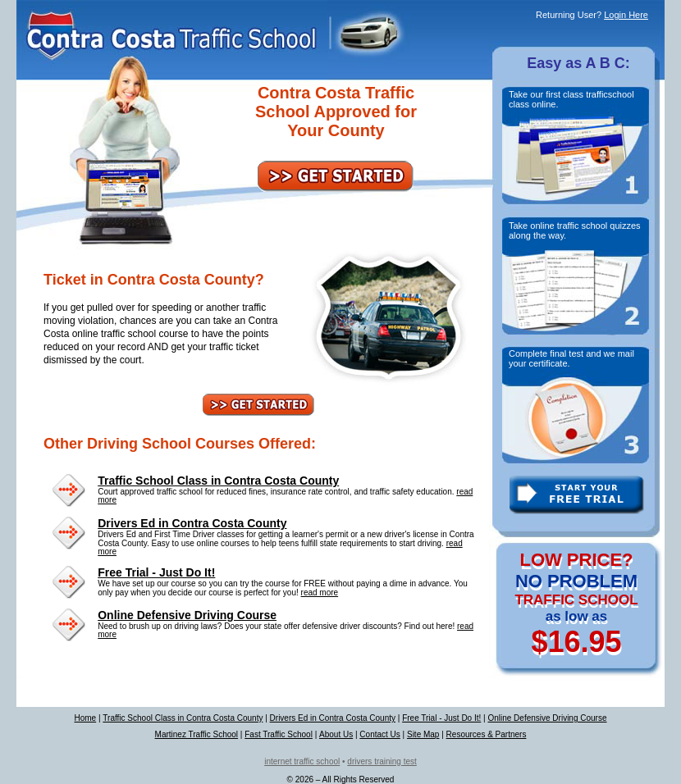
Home (85, 718)
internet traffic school (302, 761)
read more (320, 593)
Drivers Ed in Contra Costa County (192, 523)
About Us (336, 734)
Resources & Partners (487, 734)
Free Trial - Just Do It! (156, 572)
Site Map (423, 734)
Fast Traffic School (279, 734)
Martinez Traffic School (197, 734)
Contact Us (379, 734)
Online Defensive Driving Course (187, 615)
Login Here (626, 15)
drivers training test (382, 761)
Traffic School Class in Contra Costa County (218, 481)
